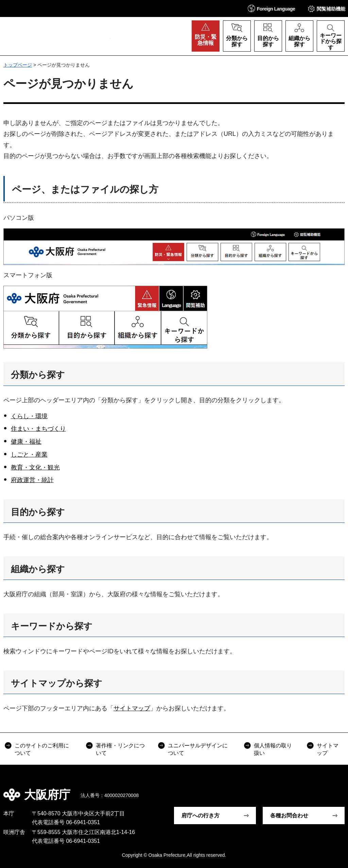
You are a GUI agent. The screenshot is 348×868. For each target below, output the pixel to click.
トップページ (18, 65)
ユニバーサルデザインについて (198, 749)
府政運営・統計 (32, 480)
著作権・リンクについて (120, 749)
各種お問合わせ (289, 816)
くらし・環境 (29, 416)
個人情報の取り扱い (273, 749)
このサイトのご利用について (42, 749)
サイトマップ (132, 708)
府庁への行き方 (201, 816)
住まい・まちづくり (38, 429)
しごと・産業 (29, 455)
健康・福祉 (26, 442)
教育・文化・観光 (35, 467)
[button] (272, 8)
